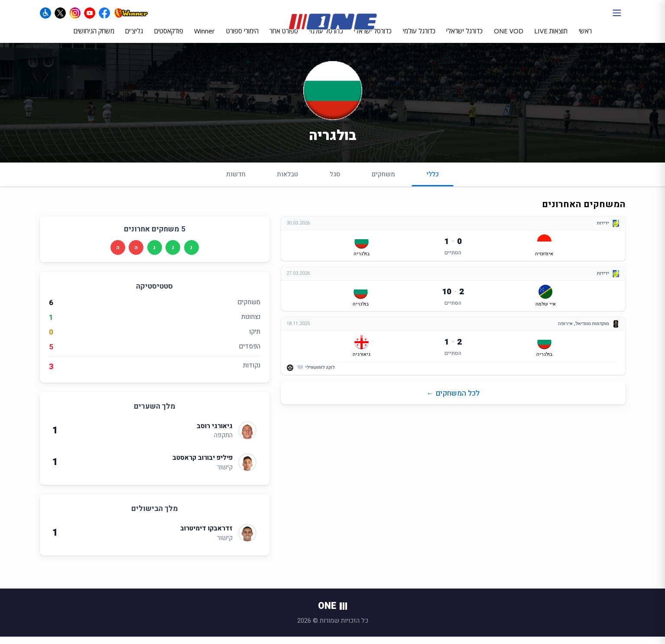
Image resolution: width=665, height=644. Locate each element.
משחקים (383, 182)
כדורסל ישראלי (373, 38)
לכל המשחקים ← (453, 401)
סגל (335, 182)
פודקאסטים (169, 38)
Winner (204, 38)
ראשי (585, 38)
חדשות (236, 182)
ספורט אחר (284, 38)
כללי (433, 185)
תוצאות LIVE (551, 38)
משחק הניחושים (94, 38)
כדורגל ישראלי (464, 38)
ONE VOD (509, 38)
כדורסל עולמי (326, 38)
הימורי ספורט (242, 38)
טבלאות (287, 182)
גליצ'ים (134, 38)
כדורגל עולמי (419, 38)
